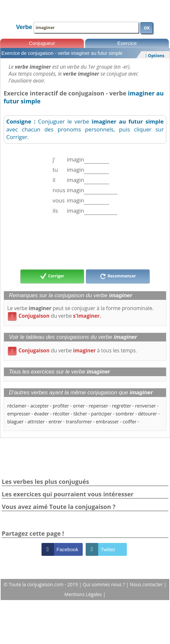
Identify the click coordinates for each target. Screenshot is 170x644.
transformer (79, 422)
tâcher (80, 414)
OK (147, 28)
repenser (98, 406)
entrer (55, 422)
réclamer (17, 406)
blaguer (15, 422)
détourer (148, 414)
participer (101, 414)
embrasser (107, 422)
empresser (19, 414)
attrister (36, 422)
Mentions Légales (84, 594)
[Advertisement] (85, 242)
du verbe (55, 316)
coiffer (130, 422)
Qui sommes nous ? (104, 584)
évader (42, 414)
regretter (122, 406)
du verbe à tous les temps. (72, 351)
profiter (61, 406)
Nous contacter (147, 584)
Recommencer (118, 276)
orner (79, 406)
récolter (61, 414)
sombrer (125, 414)
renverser (145, 406)
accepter (40, 406)
